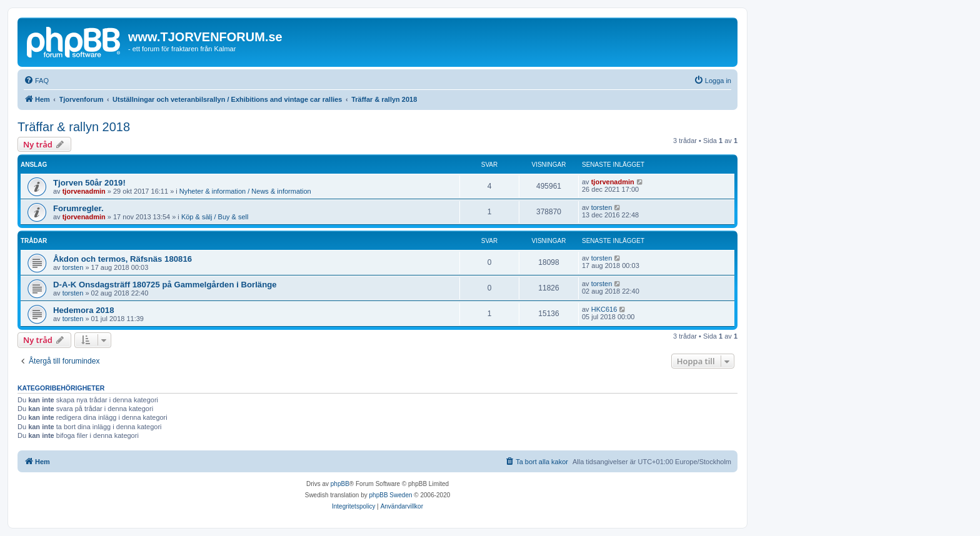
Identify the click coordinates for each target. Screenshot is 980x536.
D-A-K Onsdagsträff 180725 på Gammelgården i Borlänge (165, 285)
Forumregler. (78, 208)
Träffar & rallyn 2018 (74, 127)
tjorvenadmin (84, 191)
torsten (602, 207)
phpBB (340, 484)
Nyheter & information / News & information (245, 191)
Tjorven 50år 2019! (89, 183)
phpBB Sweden (391, 495)
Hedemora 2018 (84, 310)
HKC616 (604, 309)
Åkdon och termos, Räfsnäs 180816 (122, 259)
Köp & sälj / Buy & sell (215, 217)
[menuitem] (36, 81)
